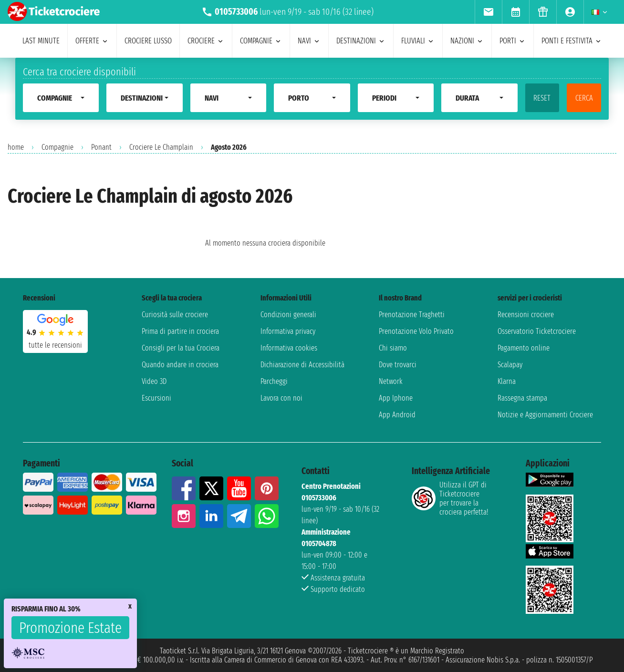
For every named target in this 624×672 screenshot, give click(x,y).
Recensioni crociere (526, 315)
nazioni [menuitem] (467, 41)
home (16, 147)
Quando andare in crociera (180, 365)
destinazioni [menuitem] (361, 41)
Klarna (507, 381)
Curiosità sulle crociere (175, 315)
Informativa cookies (289, 348)
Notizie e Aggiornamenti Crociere (545, 415)
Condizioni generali (288, 315)
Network (391, 381)
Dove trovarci (398, 365)
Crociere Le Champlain (161, 147)
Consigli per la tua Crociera (181, 348)
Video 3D (154, 381)
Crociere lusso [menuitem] (148, 41)
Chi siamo (393, 348)
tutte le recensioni (55, 345)
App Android (397, 415)
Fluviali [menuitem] (418, 41)
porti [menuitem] (513, 41)
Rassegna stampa (522, 398)
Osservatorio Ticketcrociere (537, 331)
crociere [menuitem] (206, 41)
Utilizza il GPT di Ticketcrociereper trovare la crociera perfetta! (450, 498)
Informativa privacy (288, 331)
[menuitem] (488, 12)
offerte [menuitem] (92, 41)
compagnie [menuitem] (261, 41)
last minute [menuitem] (41, 41)
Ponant (101, 147)
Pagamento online (524, 348)
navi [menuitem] (309, 41)
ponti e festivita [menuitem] (572, 41)
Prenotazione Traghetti (412, 315)
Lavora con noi (281, 398)
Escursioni (156, 398)
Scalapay (510, 365)
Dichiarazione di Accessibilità (302, 365)
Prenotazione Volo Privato (416, 331)
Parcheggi (274, 381)
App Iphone (396, 398)
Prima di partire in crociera (180, 331)
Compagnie (57, 147)
